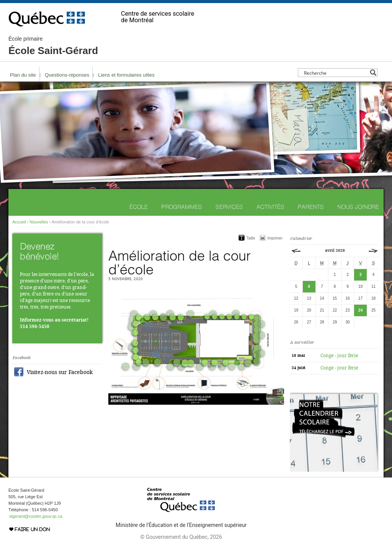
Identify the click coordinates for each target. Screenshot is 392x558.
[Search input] (336, 73)
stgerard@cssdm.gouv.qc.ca (36, 516)
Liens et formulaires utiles (126, 75)
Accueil (19, 222)
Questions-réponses (67, 75)
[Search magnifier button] (373, 73)
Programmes (182, 207)
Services (229, 207)
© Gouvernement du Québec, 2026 (181, 537)
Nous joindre (358, 207)
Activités (270, 207)
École (139, 207)
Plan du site (23, 75)
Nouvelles (39, 222)
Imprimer (275, 238)
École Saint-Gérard (53, 46)
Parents (311, 207)
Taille (251, 238)
